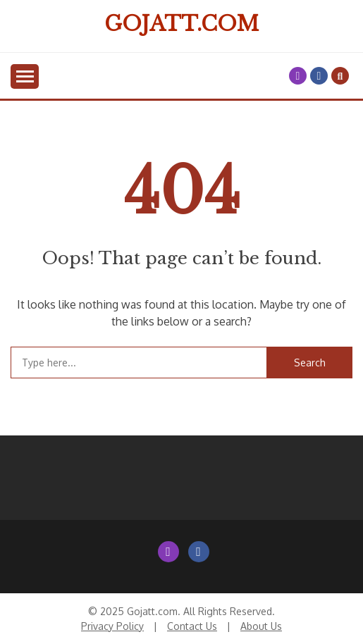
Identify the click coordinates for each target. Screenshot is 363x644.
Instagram (298, 76)
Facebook (319, 76)
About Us (261, 626)
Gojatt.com (181, 24)
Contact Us (192, 626)
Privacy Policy (112, 626)
